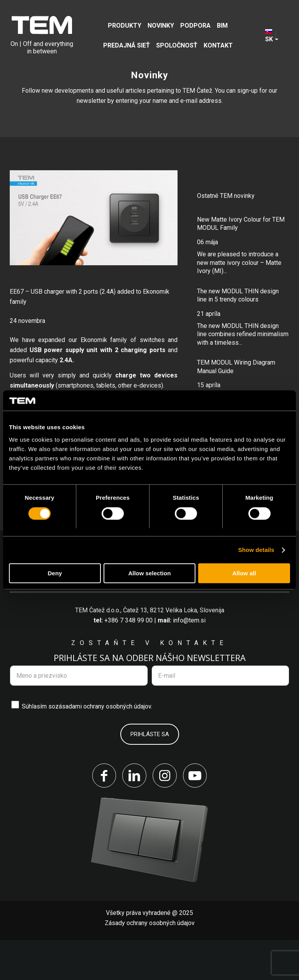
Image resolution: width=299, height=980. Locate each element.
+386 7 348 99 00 (128, 659)
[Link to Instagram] (165, 815)
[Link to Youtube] (196, 815)
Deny (55, 574)
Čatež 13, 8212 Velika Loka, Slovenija (174, 649)
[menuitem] (125, 26)
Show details (256, 550)
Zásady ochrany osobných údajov (150, 963)
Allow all (244, 574)
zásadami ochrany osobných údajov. (104, 745)
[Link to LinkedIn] (134, 815)
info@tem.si (189, 659)
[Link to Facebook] (103, 815)
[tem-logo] (42, 35)
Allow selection (149, 574)
